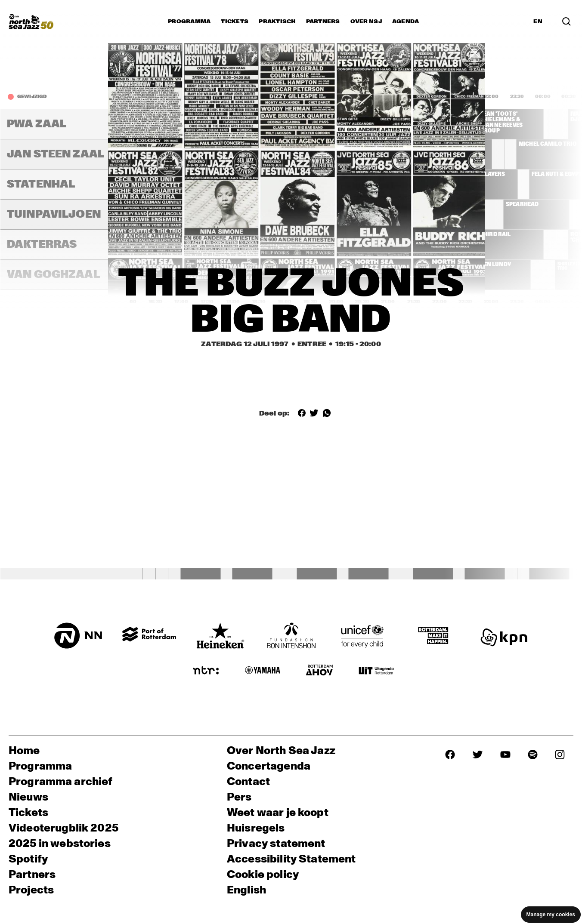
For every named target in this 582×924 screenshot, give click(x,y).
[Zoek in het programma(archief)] (567, 22)
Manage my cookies (551, 915)
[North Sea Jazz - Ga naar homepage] (31, 22)
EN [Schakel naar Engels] (538, 22)
